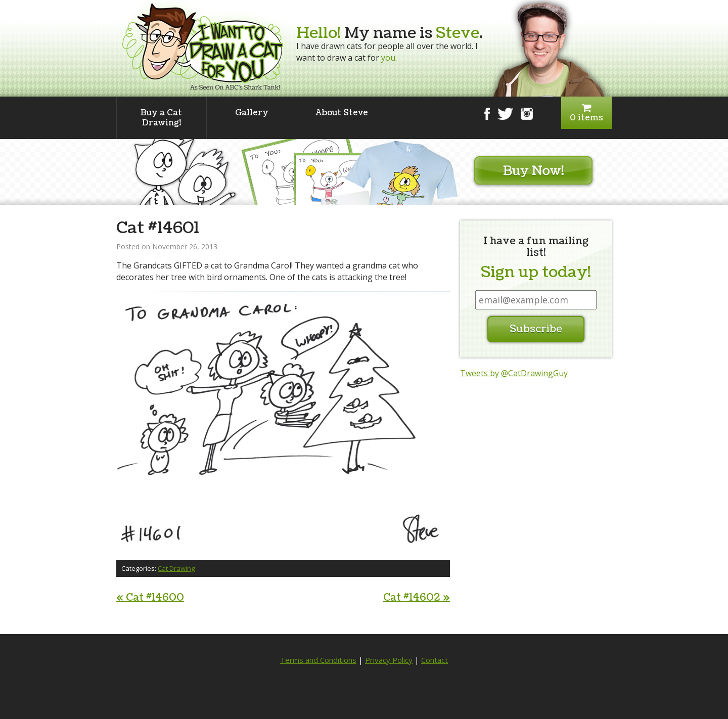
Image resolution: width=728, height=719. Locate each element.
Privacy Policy (389, 660)
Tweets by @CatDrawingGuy (514, 373)
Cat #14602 (417, 598)
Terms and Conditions (318, 660)
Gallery (252, 113)
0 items (586, 113)
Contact (435, 660)
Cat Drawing (176, 568)
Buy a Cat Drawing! (161, 118)
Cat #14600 (150, 598)
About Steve (342, 113)
